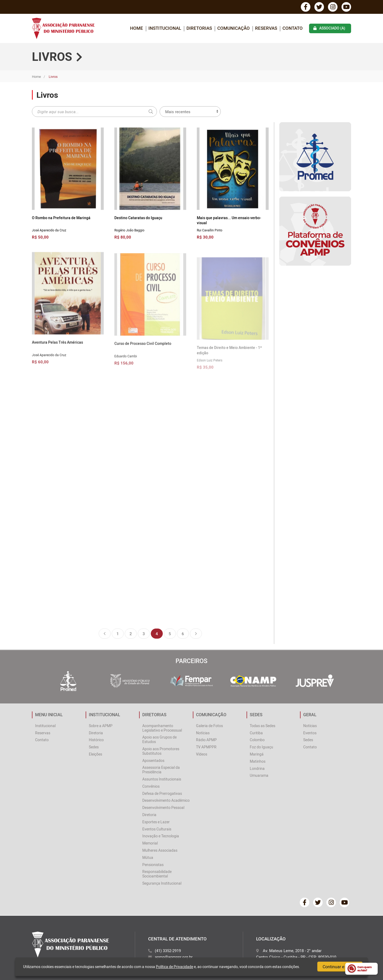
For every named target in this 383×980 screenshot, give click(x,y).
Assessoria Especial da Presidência (161, 770)
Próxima (196, 634)
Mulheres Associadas (160, 850)
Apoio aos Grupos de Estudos (159, 739)
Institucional (45, 726)
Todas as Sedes (263, 726)
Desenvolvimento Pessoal (163, 807)
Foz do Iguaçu (261, 747)
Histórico (96, 740)
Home (36, 77)
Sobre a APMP (101, 726)
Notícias (203, 733)
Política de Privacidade (174, 967)
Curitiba (256, 733)
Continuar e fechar (340, 967)
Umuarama (259, 775)
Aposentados (153, 760)
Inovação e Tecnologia (161, 836)
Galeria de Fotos (209, 726)
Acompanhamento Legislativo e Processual (162, 728)
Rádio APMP (206, 740)
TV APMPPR (206, 747)
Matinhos (258, 761)
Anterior (105, 634)
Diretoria (96, 733)
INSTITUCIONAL (165, 28)
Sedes (94, 747)
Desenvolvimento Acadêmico (166, 800)
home (137, 28)
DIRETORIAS (199, 28)
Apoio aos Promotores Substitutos (161, 751)
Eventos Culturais (157, 829)
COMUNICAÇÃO (234, 28)
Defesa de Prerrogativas (162, 793)
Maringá (257, 754)
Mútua (148, 857)
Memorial (150, 843)
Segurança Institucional (162, 883)
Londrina (257, 768)
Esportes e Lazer (156, 822)
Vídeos (202, 754)
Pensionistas (153, 865)
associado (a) (329, 28)
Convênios (151, 786)
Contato (293, 28)
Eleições (95, 754)
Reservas (266, 28)
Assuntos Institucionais (162, 779)
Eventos (310, 733)
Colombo (257, 740)
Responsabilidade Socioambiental (157, 874)
